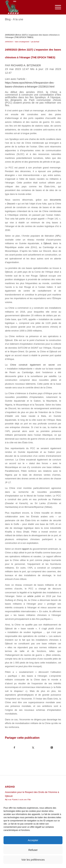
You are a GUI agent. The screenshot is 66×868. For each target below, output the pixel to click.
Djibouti (47, 243)
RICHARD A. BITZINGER (26, 65)
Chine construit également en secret (32, 365)
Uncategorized (24, 42)
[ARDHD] (27, 7)
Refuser (33, 850)
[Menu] (56, 7)
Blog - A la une (14, 19)
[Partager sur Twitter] (33, 748)
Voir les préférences (33, 860)
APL (58, 236)
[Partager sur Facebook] (14, 748)
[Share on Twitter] (52, 748)
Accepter (33, 840)
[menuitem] (56, 7)
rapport (25, 549)
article (30, 596)
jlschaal (37, 42)
